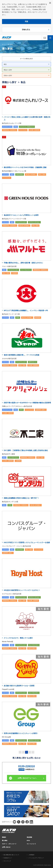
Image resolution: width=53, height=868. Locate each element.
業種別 (4, 837)
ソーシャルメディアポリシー (36, 858)
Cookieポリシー (8, 858)
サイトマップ (7, 861)
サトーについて (31, 844)
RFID (28, 841)
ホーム (4, 44)
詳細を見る (26, 30)
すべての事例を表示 (26, 59)
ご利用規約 (31, 855)
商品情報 (29, 837)
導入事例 (10, 44)
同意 (26, 21)
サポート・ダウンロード (9, 844)
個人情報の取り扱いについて (11, 855)
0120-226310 (26, 766)
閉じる (50, 3)
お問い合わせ (6, 847)
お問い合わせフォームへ (27, 778)
